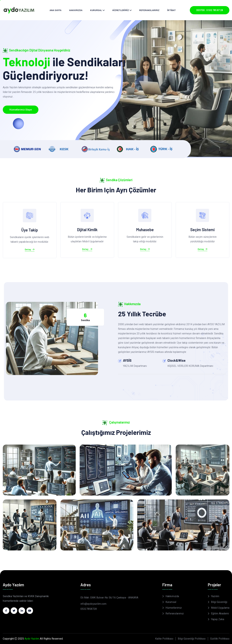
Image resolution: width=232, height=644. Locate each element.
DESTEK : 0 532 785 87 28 (210, 10)
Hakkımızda (172, 596)
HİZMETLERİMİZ (121, 10)
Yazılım (215, 596)
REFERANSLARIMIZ (149, 10)
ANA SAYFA (55, 10)
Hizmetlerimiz (174, 608)
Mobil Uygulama (220, 608)
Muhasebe (145, 230)
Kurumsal (171, 602)
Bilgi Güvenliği (219, 602)
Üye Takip (30, 230)
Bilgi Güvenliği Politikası (192, 639)
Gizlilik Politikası (220, 639)
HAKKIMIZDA (76, 10)
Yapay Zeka (218, 619)
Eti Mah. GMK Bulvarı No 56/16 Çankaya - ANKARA (109, 598)
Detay (30, 249)
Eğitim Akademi (220, 614)
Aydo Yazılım (32, 639)
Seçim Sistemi (202, 230)
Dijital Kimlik (87, 230)
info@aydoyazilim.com (93, 604)
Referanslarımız (175, 614)
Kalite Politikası (164, 639)
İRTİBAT (171, 10)
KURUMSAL (96, 10)
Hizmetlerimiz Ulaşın (21, 110)
